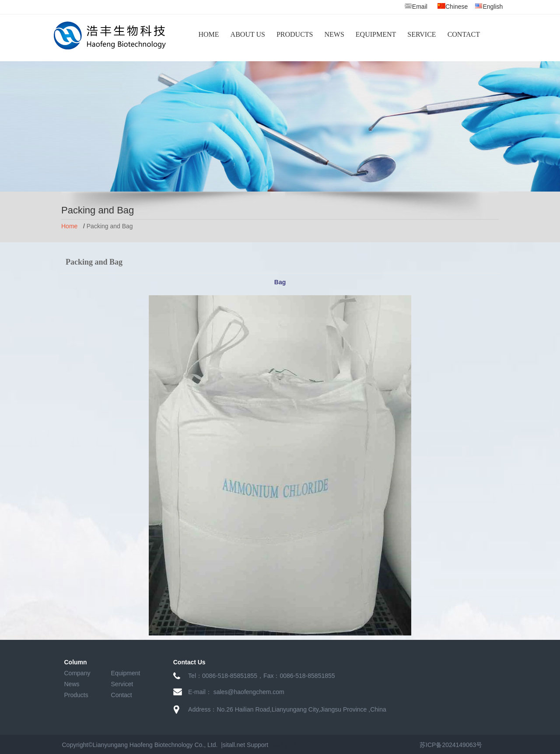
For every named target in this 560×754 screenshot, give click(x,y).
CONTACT (464, 34)
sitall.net (234, 745)
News (72, 684)
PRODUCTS (295, 34)
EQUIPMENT (376, 34)
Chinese (457, 7)
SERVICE (422, 34)
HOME (209, 34)
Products (76, 695)
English (493, 7)
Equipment (126, 673)
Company (77, 673)
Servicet (122, 684)
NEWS (334, 34)
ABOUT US (248, 34)
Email (416, 7)
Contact (122, 695)
